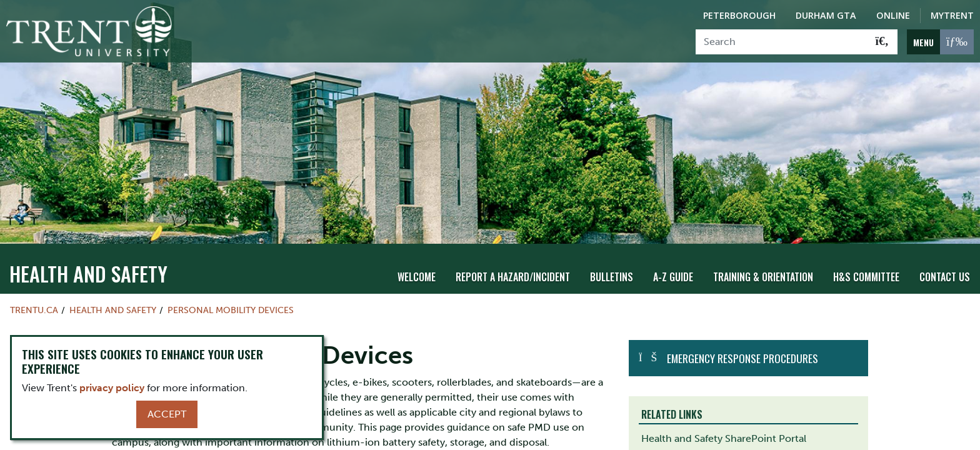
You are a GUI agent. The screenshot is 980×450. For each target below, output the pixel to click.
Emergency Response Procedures (742, 344)
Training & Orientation (763, 263)
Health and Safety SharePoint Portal (724, 425)
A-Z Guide (673, 263)
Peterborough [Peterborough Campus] (739, 15)
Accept (167, 414)
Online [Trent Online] (893, 15)
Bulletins (612, 263)
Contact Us (945, 263)
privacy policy (112, 388)
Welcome (417, 263)
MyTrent (952, 15)
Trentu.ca (34, 296)
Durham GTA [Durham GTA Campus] (826, 15)
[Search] (782, 42)
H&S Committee (866, 263)
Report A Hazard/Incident (513, 263)
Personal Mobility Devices (231, 296)
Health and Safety (88, 260)
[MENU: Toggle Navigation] (940, 42)
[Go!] (882, 42)
